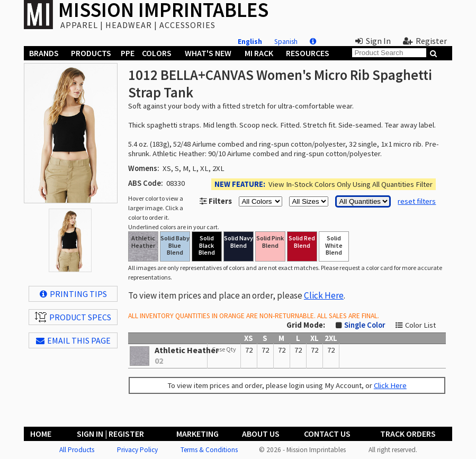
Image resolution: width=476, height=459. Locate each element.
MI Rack (259, 53)
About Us (261, 434)
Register (425, 41)
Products (91, 53)
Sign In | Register (110, 434)
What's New (208, 53)
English (250, 42)
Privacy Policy (137, 450)
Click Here (324, 295)
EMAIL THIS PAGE (73, 340)
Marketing (197, 434)
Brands (44, 53)
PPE (128, 53)
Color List (420, 325)
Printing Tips (73, 294)
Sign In (373, 41)
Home (41, 434)
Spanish (286, 42)
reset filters (417, 201)
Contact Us (327, 434)
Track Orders (408, 434)
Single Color (365, 325)
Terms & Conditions (209, 450)
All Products (77, 450)
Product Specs (73, 317)
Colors (157, 53)
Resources (308, 53)
